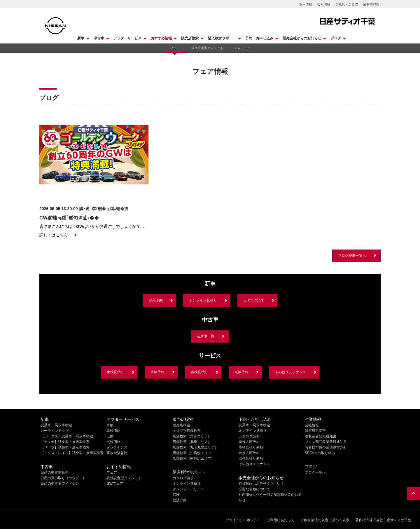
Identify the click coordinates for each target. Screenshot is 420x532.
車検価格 (113, 431)
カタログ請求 (254, 300)
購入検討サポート (222, 38)
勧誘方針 (180, 500)
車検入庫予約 (249, 442)
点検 (110, 436)
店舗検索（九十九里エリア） (195, 447)
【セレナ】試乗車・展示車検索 (65, 442)
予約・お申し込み (259, 38)
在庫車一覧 (206, 336)
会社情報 (324, 4)
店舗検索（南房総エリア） (194, 458)
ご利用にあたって (281, 520)
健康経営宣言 (315, 431)
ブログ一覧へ (315, 472)
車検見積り (116, 372)
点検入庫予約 (249, 453)
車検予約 (157, 372)
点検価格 (113, 442)
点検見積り (199, 372)
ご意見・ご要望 (347, 4)
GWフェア (243, 48)
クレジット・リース (188, 489)
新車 (81, 38)
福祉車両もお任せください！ (261, 484)
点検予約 (242, 372)
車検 (110, 425)
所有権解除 (371, 4)
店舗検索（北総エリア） (192, 442)
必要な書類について (254, 489)
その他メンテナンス (290, 372)
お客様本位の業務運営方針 (326, 447)
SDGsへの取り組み (320, 453)
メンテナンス (117, 447)
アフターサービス (127, 38)
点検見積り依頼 (251, 458)
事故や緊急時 (117, 453)
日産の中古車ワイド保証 (60, 484)
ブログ (336, 38)
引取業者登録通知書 (321, 436)
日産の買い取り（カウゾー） (63, 478)
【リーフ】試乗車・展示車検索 (65, 447)
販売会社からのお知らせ (302, 38)
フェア (175, 48)
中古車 (99, 38)
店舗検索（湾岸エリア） (192, 436)
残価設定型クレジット (207, 48)
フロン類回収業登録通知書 (326, 442)
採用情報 (306, 4)
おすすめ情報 (161, 38)
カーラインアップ (55, 431)
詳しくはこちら (54, 235)
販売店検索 (190, 38)
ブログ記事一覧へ (352, 256)
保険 (176, 495)
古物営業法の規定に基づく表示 (325, 520)
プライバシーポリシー (243, 520)
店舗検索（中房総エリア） (194, 453)
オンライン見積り (203, 300)
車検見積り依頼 (251, 447)
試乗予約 (156, 300)
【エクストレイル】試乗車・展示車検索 (72, 453)
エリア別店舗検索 (187, 431)
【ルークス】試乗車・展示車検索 (67, 436)
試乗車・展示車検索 (56, 425)
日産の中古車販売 (55, 472)
